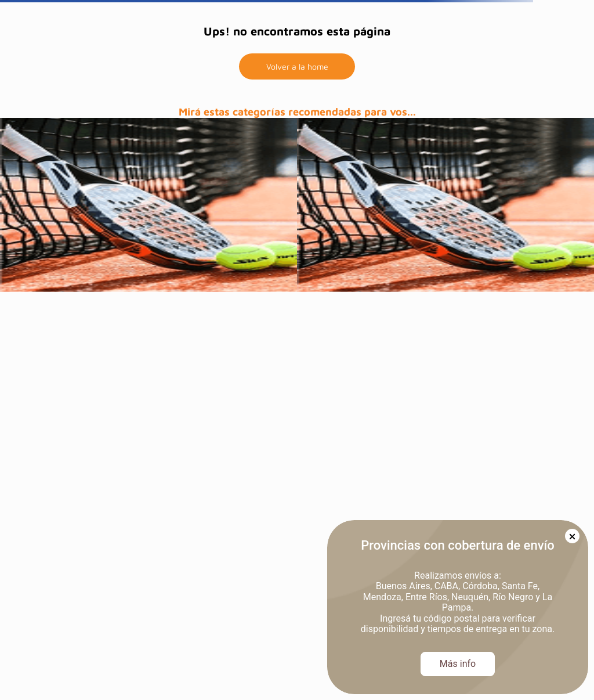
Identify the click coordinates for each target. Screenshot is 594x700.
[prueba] (148, 205)
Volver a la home (297, 66)
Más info (458, 664)
